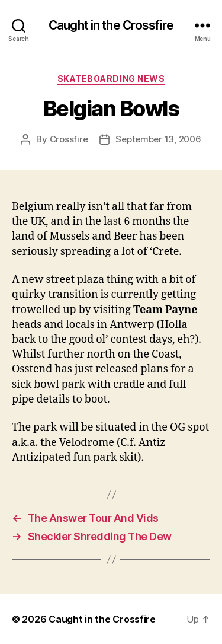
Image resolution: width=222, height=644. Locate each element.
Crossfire (69, 139)
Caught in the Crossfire (111, 25)
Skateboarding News (111, 79)
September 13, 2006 (158, 139)
